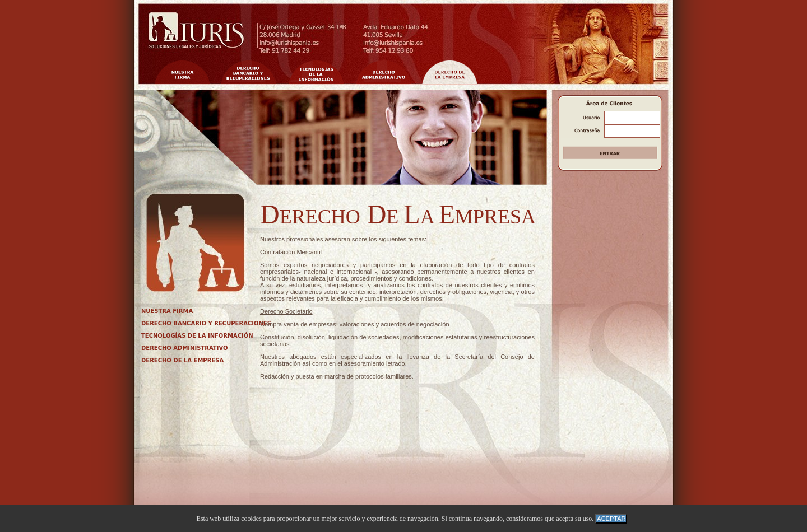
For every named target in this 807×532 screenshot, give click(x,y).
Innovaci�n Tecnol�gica (316, 72)
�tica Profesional (449, 72)
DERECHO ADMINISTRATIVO (184, 348)
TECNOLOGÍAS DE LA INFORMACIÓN (197, 336)
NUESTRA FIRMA (167, 311)
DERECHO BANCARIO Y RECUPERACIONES (206, 323)
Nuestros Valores (248, 72)
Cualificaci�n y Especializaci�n (383, 72)
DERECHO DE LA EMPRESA (182, 360)
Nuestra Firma (182, 72)
